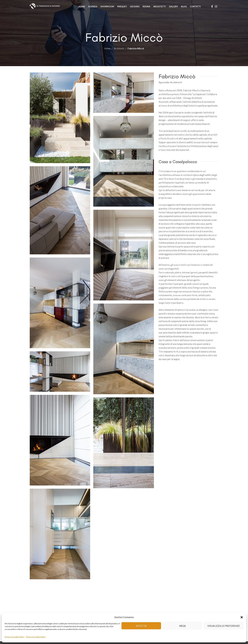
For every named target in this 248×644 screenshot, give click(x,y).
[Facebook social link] (212, 7)
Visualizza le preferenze (224, 626)
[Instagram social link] (216, 7)
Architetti (119, 48)
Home (107, 48)
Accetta (141, 626)
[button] (242, 617)
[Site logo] (50, 7)
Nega (182, 626)
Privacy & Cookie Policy (15, 637)
